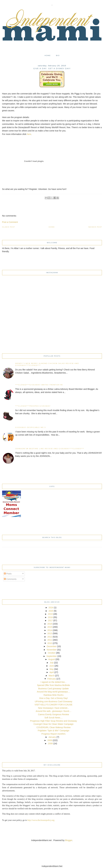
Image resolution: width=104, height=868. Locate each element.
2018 (50, 617)
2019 (50, 614)
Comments (10, 579)
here (29, 134)
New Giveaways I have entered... (54, 708)
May (52, 669)
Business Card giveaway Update (53, 689)
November (52, 650)
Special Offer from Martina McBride (53, 685)
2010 (50, 643)
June (52, 666)
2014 (50, 630)
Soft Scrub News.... (54, 718)
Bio (58, 55)
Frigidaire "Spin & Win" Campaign (54, 731)
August (52, 659)
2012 (50, 637)
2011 (50, 640)
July (52, 663)
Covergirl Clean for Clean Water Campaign (54, 724)
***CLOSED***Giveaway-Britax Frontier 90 (39, 385)
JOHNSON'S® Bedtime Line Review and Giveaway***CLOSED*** (50, 449)
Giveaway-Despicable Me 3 (30, 427)
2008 (50, 743)
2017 (50, 620)
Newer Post (95, 227)
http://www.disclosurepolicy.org (41, 820)
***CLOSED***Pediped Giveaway (33, 406)
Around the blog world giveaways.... (54, 692)
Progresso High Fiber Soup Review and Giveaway (54, 721)
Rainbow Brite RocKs (53, 695)
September (52, 656)
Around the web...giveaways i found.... (54, 711)
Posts (8, 574)
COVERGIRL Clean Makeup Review (54, 727)
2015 (50, 627)
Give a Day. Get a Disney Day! (54, 698)
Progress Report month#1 (53, 734)
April (52, 672)
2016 (50, 624)
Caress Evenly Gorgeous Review (54, 714)
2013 (50, 633)
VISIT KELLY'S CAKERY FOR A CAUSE (54, 705)
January (52, 737)
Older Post (9, 227)
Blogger (69, 840)
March (52, 676)
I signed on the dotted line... (53, 682)
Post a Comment (10, 222)
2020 (51, 611)
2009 (50, 740)
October (52, 653)
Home (48, 55)
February (52, 679)
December (52, 646)
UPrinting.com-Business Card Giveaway (54, 701)
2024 (51, 608)
